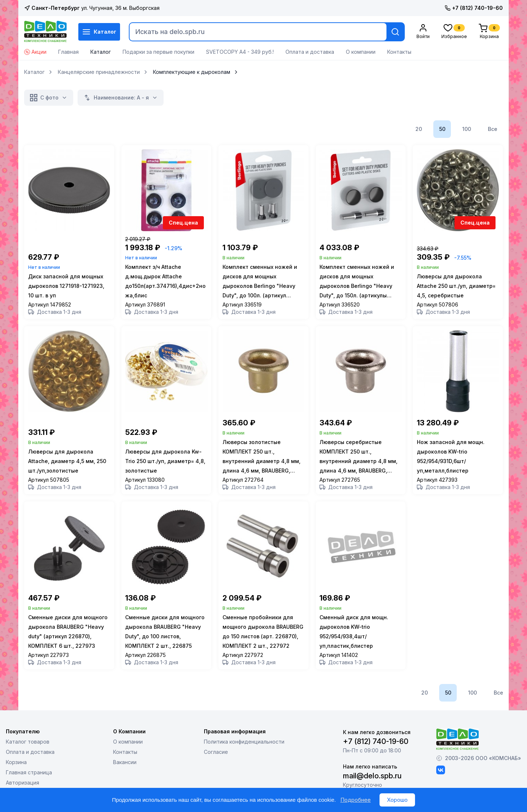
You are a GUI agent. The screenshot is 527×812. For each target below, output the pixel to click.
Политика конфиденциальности (244, 747)
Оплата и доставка (310, 52)
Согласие (216, 757)
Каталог (99, 32)
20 (419, 129)
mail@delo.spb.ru (372, 781)
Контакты (399, 52)
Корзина (16, 767)
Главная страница (29, 777)
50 (442, 129)
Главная (68, 52)
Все (493, 129)
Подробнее (356, 800)
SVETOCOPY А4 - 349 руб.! (240, 52)
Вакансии (125, 767)
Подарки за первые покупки (158, 52)
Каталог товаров (28, 747)
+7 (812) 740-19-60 (474, 8)
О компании (361, 52)
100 (467, 129)
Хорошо (397, 800)
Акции (35, 52)
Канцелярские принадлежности (99, 72)
